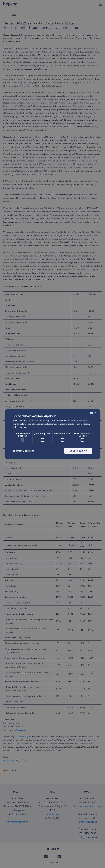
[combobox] (92, 413)
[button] (23, 451)
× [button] (95, 413)
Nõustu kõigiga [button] (78, 451)
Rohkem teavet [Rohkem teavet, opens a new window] (20, 427)
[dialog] (52, 434)
